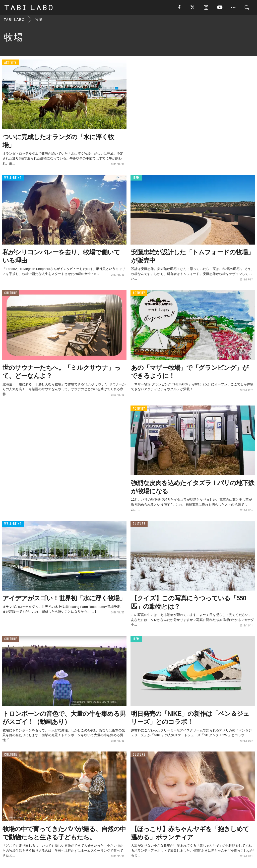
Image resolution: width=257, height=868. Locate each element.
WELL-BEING (13, 178)
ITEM (136, 178)
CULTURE (11, 293)
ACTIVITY (10, 63)
